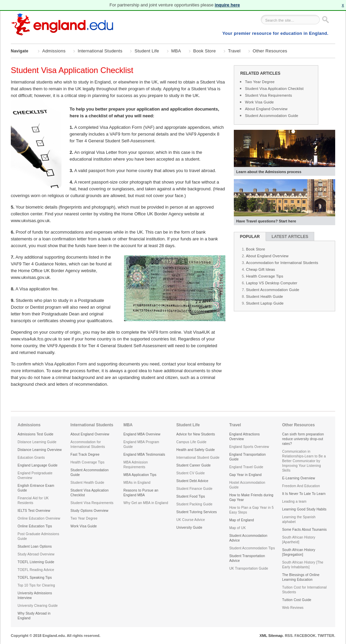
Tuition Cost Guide (297, 600)
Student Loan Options (35, 546)
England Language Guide (38, 465)
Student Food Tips (191, 496)
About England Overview (266, 109)
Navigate (20, 52)
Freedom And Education (301, 486)
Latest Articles (290, 237)
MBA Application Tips (140, 475)
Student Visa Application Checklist (274, 89)
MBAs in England (137, 483)
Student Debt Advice (192, 481)
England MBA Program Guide (141, 444)
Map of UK (237, 528)
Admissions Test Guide (35, 434)
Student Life (147, 51)
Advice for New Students (196, 434)
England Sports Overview (249, 447)
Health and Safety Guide (196, 450)
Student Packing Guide (194, 504)
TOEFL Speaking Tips (35, 578)
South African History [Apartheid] (299, 540)
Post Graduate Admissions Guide (38, 536)
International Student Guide (198, 458)
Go (325, 20)
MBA (176, 51)
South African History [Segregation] (299, 552)
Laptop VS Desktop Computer (272, 283)
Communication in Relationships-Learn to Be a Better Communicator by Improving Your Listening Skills (304, 461)
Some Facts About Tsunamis (304, 530)
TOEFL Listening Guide (36, 562)
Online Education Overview (39, 518)
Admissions (54, 51)
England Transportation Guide (247, 457)
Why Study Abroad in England (34, 616)
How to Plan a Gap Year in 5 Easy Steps (251, 510)
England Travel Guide (246, 467)
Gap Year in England (245, 475)
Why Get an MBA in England (146, 503)
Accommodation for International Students (282, 263)
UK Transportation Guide (249, 568)
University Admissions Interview (35, 595)
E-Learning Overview (299, 478)
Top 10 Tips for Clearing (36, 585)
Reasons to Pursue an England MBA (141, 493)
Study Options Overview (90, 511)
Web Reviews (293, 608)
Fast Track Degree (85, 455)
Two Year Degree (260, 82)
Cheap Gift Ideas (261, 269)
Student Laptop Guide (265, 303)
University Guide (189, 528)
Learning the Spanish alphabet (299, 519)
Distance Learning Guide (37, 442)
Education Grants (31, 458)
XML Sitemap (271, 636)
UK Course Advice (191, 520)
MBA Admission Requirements (135, 465)
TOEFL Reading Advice (36, 570)
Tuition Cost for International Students (304, 590)
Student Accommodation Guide (272, 116)
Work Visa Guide (259, 102)
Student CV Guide (191, 473)
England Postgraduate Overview (35, 475)
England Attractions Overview (244, 437)
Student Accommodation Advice (248, 538)
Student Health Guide (265, 296)
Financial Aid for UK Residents (33, 500)
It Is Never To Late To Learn (304, 494)
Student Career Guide (194, 465)
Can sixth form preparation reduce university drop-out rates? (303, 439)
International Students (100, 51)
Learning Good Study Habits (304, 509)
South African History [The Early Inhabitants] (303, 565)
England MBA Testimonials (144, 455)
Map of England (241, 520)
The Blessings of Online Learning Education (301, 577)
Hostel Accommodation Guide (247, 485)
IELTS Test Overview (34, 511)
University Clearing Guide (38, 606)
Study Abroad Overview (36, 554)
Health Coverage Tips (265, 276)
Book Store (205, 51)
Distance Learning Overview (40, 450)
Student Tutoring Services (197, 512)
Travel (234, 51)
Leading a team (294, 502)
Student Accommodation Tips (252, 548)
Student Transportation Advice (247, 558)
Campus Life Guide (191, 442)
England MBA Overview (142, 434)
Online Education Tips (35, 526)
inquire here (227, 5)
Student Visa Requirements (268, 95)
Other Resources (270, 51)
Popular (250, 237)
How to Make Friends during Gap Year (251, 497)
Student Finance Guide (194, 489)
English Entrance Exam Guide (36, 488)
